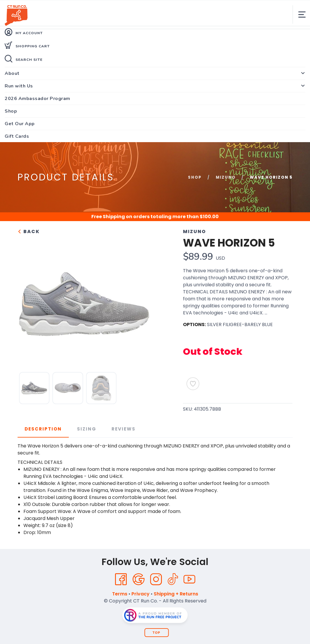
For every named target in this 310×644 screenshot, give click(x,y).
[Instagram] (156, 579)
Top (156, 633)
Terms (120, 594)
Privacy (141, 594)
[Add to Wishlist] (193, 384)
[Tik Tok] (173, 579)
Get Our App (20, 124)
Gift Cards (17, 136)
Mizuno (226, 177)
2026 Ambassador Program (37, 99)
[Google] (138, 579)
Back (29, 231)
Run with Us (19, 86)
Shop (11, 111)
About (12, 73)
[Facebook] (121, 579)
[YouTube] (189, 579)
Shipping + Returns (176, 594)
